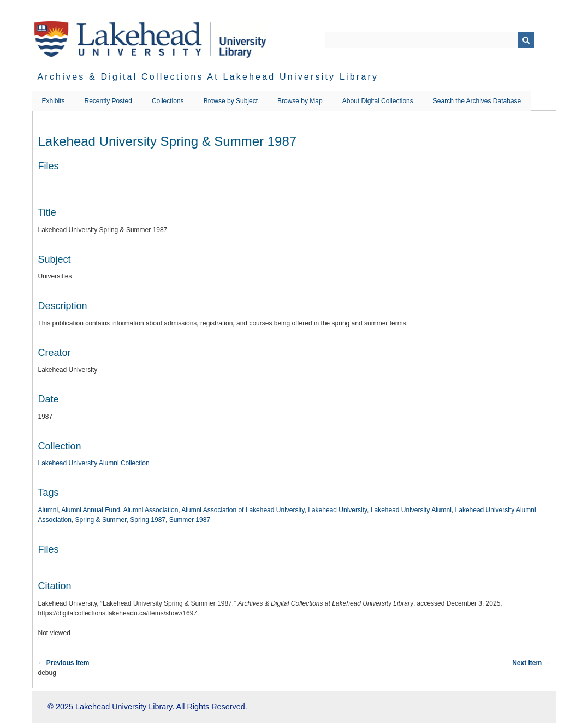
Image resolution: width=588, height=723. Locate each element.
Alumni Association (151, 510)
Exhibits (54, 101)
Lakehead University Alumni (411, 510)
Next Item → (531, 663)
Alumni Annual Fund (90, 510)
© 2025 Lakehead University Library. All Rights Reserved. (147, 707)
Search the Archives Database (477, 101)
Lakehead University (337, 510)
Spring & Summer (101, 520)
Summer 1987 (190, 520)
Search (526, 40)
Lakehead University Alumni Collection (94, 463)
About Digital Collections (378, 101)
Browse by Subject (231, 101)
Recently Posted (108, 101)
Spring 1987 (148, 520)
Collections (168, 101)
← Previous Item (64, 663)
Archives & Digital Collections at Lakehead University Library (208, 77)
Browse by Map (300, 101)
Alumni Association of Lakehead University (243, 510)
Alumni (48, 510)
